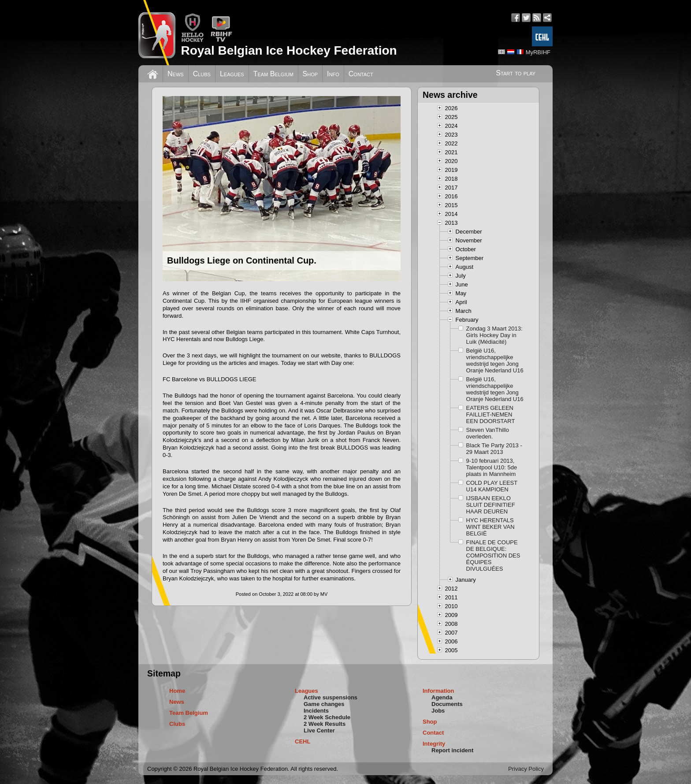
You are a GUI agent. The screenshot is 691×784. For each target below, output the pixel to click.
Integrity (434, 744)
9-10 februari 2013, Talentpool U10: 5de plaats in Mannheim (492, 467)
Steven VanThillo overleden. (488, 433)
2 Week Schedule (327, 717)
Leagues (232, 74)
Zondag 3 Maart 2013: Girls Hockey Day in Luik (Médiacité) (494, 335)
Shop (310, 74)
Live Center (319, 730)
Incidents (316, 711)
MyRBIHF (538, 52)
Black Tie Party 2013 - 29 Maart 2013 (494, 449)
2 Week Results (325, 724)
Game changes (324, 704)
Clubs (202, 74)
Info (333, 74)
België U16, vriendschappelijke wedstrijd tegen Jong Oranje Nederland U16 (495, 360)
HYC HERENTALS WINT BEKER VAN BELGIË (490, 527)
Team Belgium (273, 74)
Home (177, 691)
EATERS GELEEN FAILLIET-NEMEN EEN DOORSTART (491, 414)
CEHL (303, 741)
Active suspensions (331, 697)
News (176, 74)
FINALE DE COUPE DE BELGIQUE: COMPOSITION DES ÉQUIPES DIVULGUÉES (493, 555)
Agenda (442, 697)
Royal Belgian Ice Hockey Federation (289, 50)
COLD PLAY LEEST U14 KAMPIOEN (492, 486)
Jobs (438, 711)
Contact (361, 74)
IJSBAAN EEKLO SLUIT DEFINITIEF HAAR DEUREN (491, 505)
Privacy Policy (526, 769)
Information (438, 691)
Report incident (452, 750)
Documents (447, 704)
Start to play (516, 73)
